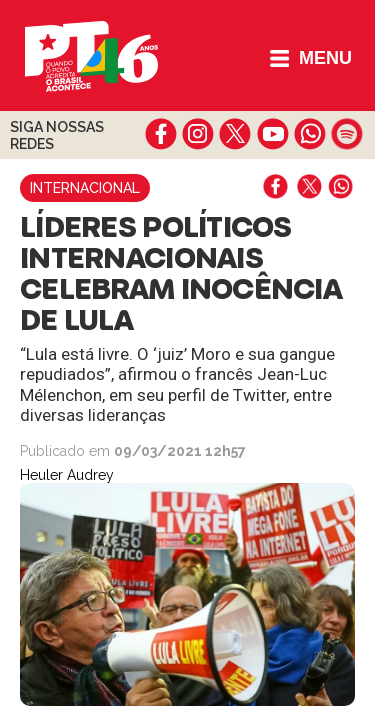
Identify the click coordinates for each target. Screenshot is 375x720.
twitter (235, 134)
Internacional (85, 188)
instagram (198, 134)
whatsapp (309, 134)
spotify (346, 134)
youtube (272, 134)
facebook (161, 134)
